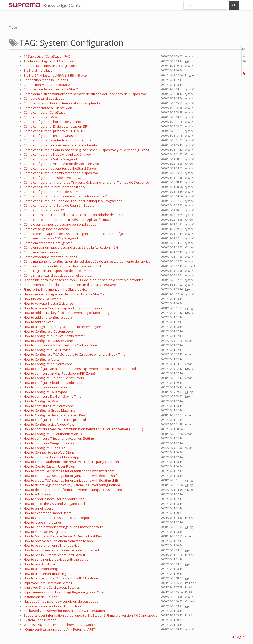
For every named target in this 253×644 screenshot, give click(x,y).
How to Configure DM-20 (42, 401)
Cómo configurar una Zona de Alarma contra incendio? (65, 196)
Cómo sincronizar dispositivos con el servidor (58, 275)
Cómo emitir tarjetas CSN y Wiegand (51, 238)
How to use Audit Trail (40, 564)
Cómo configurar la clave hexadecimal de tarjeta (60, 145)
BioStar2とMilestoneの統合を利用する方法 (55, 75)
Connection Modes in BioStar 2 (47, 85)
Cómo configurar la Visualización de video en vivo (61, 164)
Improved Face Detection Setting (48, 583)
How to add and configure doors (48, 317)
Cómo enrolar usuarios (41, 252)
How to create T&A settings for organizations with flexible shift (71, 476)
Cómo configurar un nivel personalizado (54, 187)
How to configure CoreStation (46, 387)
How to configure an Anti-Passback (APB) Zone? (59, 373)
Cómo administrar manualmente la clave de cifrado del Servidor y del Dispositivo (85, 94)
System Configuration (40, 620)
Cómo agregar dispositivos (44, 98)
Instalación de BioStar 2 (41, 597)
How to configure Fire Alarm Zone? (50, 406)
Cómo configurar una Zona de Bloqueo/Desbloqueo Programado (73, 201)
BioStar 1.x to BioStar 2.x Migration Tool (53, 66)
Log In (238, 637)
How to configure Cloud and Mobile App (54, 383)
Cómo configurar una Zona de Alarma (52, 192)
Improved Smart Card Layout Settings (52, 587)
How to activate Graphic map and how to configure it (63, 308)
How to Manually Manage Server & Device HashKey (63, 536)
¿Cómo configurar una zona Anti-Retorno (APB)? (60, 629)
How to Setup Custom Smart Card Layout (54, 555)
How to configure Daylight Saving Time (53, 396)
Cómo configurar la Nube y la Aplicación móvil (58, 154)
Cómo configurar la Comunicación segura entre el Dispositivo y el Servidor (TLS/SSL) (87, 150)
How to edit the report (40, 494)
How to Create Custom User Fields (49, 466)
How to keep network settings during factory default (63, 527)
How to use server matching (45, 574)
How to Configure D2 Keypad (45, 392)
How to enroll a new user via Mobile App (54, 499)
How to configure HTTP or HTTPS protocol (55, 420)
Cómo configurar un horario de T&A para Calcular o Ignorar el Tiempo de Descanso (86, 182)
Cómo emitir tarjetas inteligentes (48, 243)
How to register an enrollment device (52, 545)
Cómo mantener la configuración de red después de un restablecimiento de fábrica (87, 261)
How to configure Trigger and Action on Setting (59, 438)
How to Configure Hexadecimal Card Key (54, 415)
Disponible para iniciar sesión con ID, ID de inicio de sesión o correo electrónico (83, 280)
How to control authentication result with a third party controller (71, 462)
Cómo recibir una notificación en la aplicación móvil (62, 266)
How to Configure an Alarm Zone (48, 364)
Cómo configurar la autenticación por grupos (57, 140)
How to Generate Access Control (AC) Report (57, 518)
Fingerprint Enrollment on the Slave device (56, 289)
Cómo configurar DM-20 (41, 117)
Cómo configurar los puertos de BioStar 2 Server (60, 168)
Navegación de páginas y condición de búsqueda (61, 601)
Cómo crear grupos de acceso (46, 229)
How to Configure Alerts (41, 359)
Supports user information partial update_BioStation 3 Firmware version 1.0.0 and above (91, 615)
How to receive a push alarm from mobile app (58, 541)
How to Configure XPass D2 (44, 448)
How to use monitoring (41, 569)
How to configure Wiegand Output (49, 443)
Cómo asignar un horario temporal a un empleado (62, 103)
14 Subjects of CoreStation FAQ (47, 56)
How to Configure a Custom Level (49, 331)
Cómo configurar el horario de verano (52, 122)
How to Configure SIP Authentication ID (53, 434)
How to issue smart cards (43, 522)
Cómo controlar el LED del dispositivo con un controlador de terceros (75, 215)
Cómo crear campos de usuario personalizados (60, 224)
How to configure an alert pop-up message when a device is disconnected (80, 369)
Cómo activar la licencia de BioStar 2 (51, 89)
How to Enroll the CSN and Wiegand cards (55, 504)
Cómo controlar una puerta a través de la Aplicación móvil (67, 220)
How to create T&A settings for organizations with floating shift (71, 480)
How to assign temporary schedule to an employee (62, 327)
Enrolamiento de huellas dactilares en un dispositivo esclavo (70, 285)
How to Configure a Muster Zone (48, 341)
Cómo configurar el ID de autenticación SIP (56, 126)
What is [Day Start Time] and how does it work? (59, 625)
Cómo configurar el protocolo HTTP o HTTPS (57, 131)
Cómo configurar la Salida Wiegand (50, 159)
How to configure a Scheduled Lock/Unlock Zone (60, 345)
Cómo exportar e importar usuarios (50, 257)
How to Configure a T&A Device (47, 350)
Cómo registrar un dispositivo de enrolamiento (59, 271)
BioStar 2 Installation (39, 70)
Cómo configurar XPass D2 (44, 210)
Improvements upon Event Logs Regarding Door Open (64, 592)
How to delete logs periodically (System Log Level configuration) (72, 485)
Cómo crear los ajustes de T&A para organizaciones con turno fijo (73, 234)
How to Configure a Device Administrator (54, 336)
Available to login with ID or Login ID (50, 61)
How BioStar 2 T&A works (43, 299)
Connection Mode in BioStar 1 (46, 80)
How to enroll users (38, 508)
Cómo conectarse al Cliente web (48, 108)
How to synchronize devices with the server (57, 559)
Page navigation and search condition (52, 606)
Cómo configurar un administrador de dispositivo (61, 173)
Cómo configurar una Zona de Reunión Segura (59, 205)
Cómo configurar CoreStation (46, 112)
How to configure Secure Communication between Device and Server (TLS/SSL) (83, 429)
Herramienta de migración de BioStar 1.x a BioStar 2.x (64, 294)
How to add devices (38, 322)
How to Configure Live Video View (49, 424)
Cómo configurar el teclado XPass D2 (52, 136)
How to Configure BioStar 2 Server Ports (54, 378)
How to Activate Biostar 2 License (48, 303)
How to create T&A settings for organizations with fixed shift (69, 471)
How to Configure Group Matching (49, 410)
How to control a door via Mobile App (51, 457)
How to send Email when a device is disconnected (61, 550)
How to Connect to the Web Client (49, 452)
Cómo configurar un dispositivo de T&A (53, 178)
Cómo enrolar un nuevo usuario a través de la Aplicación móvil (71, 247)
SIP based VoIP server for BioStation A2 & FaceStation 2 (65, 611)
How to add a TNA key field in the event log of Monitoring (66, 313)
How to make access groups (45, 532)
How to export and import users (48, 513)
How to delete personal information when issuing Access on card (73, 490)
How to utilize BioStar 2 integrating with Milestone (61, 578)
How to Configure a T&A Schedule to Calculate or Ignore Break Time (74, 354)
